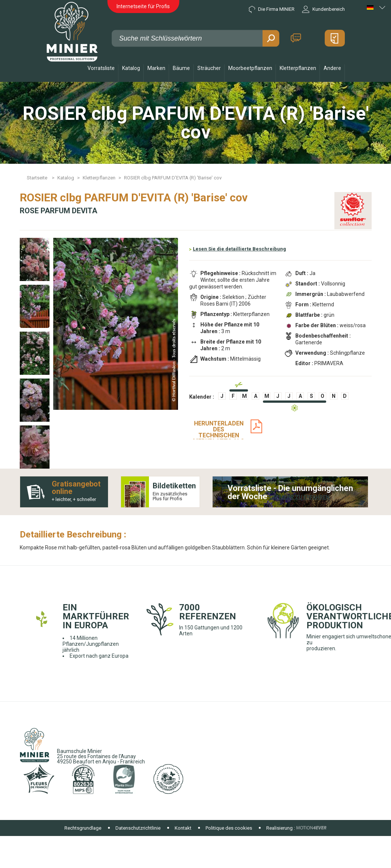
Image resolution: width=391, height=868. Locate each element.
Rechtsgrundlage (83, 828)
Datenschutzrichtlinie (138, 828)
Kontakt (296, 38)
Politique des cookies (229, 828)
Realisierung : (281, 828)
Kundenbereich (323, 9)
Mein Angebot (335, 38)
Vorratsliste (101, 68)
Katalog (131, 68)
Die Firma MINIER (272, 9)
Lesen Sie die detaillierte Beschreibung (239, 249)
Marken (156, 68)
